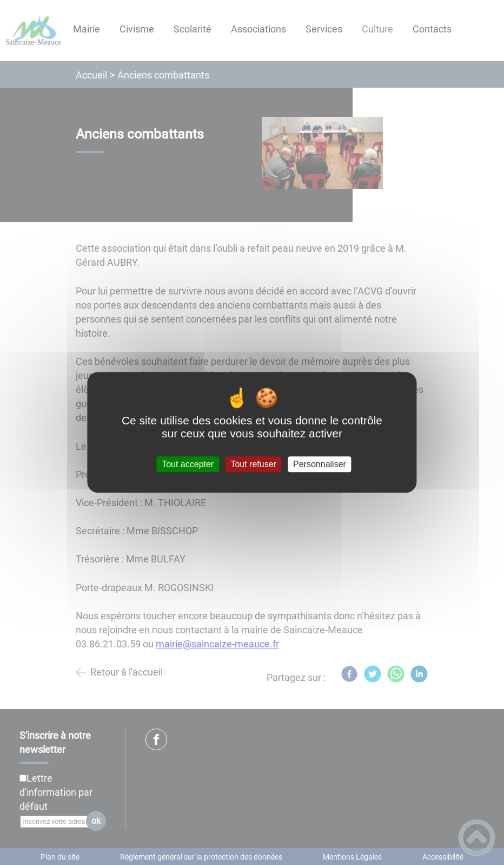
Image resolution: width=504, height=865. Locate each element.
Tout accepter (188, 464)
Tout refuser (253, 464)
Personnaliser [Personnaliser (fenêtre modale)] (320, 464)
